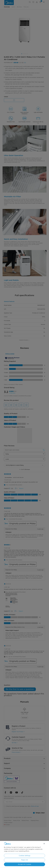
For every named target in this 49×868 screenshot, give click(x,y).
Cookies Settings (25, 856)
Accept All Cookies (24, 864)
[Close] (44, 844)
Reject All (25, 860)
